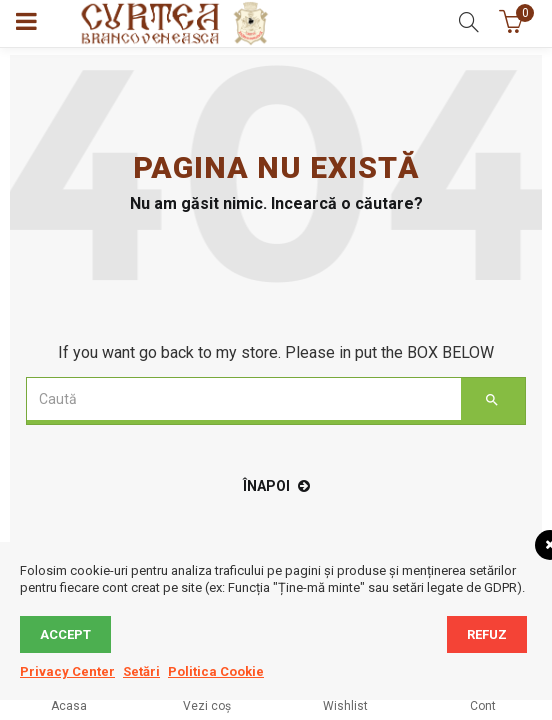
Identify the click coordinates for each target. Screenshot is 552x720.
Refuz (487, 634)
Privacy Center (67, 671)
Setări (141, 671)
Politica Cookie (216, 671)
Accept (65, 634)
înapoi (276, 486)
